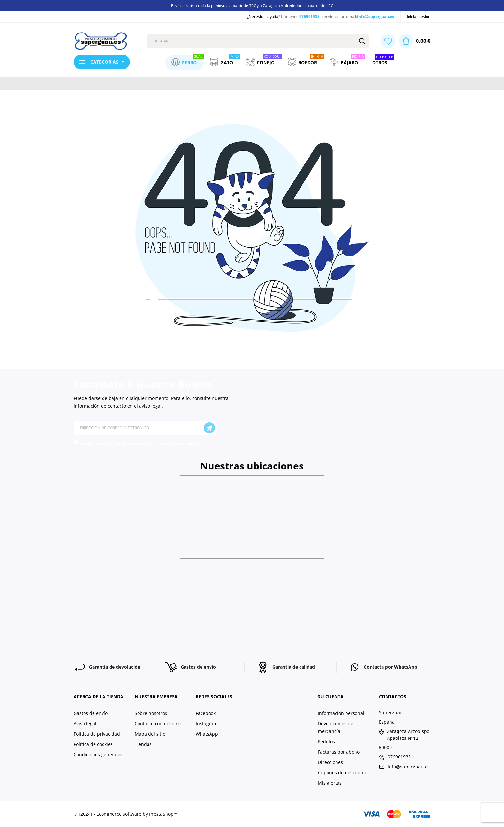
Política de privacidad (97, 734)
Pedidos (326, 742)
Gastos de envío (91, 713)
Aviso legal (85, 724)
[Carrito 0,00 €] (414, 41)
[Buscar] (362, 41)
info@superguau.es (376, 17)
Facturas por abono (339, 752)
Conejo (264, 61)
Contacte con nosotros (159, 724)
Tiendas (143, 744)
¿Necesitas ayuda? (264, 17)
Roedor (306, 61)
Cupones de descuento (343, 772)
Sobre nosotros (151, 713)
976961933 (309, 17)
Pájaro (348, 61)
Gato (225, 61)
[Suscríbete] (209, 428)
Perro (188, 61)
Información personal (341, 713)
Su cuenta (331, 697)
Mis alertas (330, 783)
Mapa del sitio (150, 734)
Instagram (207, 724)
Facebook (206, 713)
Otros (383, 61)
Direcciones (330, 762)
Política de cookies (93, 744)
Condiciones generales (98, 754)
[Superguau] (105, 41)
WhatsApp (207, 734)
